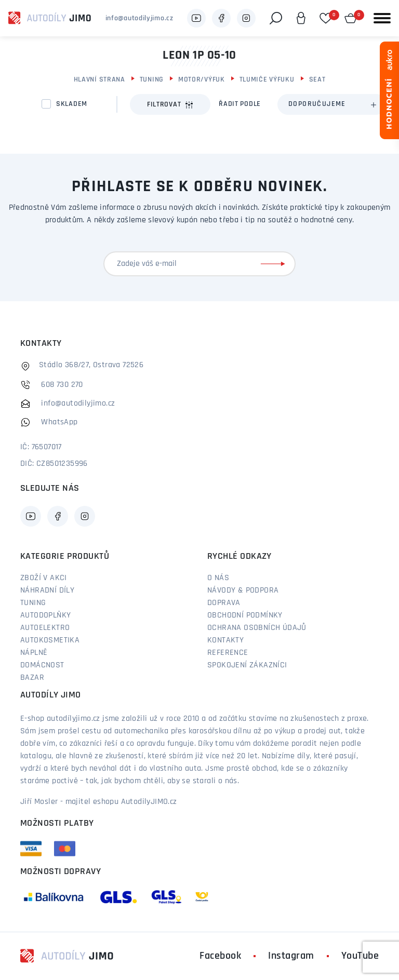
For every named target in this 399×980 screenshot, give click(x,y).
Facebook (220, 956)
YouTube (360, 956)
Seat (317, 80)
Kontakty (225, 640)
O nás (218, 578)
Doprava (224, 603)
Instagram (291, 956)
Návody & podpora (243, 590)
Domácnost (42, 665)
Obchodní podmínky (245, 615)
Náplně (34, 653)
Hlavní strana (99, 80)
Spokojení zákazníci (247, 665)
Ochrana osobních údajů (257, 628)
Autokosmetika (50, 640)
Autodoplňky (45, 615)
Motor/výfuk (202, 80)
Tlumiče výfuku (267, 80)
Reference (228, 653)
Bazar (32, 678)
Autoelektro (45, 628)
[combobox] (332, 104)
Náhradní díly (47, 590)
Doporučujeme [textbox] (317, 104)
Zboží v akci (44, 578)
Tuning (152, 80)
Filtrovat (170, 105)
